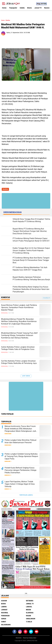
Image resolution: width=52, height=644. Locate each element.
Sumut (4, 622)
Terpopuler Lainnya (26, 495)
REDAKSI (19, 638)
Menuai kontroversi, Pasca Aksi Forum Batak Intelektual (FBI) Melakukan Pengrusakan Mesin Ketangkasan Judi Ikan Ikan (20, 429)
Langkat (4, 610)
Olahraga (30, 613)
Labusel (29, 607)
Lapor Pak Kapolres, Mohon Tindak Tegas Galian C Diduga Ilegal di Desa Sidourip (20, 484)
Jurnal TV (38, 8)
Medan (28, 610)
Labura (4, 607)
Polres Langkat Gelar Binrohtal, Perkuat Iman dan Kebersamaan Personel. (20, 441)
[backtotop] (26, 594)
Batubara (30, 601)
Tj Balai (29, 622)
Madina (8, 20)
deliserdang (6, 625)
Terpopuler (13, 8)
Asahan (4, 601)
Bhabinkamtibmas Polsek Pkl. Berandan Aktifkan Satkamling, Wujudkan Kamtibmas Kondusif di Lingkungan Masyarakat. (19, 321)
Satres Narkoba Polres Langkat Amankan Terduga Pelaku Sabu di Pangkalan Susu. (18, 348)
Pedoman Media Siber (30, 638)
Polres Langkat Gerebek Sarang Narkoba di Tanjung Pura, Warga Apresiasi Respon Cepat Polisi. (21, 456)
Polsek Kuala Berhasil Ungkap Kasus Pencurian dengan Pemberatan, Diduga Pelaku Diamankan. (20, 470)
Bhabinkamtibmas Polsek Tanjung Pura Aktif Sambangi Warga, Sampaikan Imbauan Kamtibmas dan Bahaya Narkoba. (19, 335)
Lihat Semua (26, 376)
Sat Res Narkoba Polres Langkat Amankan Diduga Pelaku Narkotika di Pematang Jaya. (19, 362)
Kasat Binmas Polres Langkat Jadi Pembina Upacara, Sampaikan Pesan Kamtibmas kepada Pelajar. (19, 308)
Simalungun (31, 619)
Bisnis (30, 8)
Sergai (4, 619)
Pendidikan (5, 616)
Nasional (47, 8)
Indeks (22, 8)
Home (4, 8)
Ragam (28, 616)
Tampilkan (46, 298)
